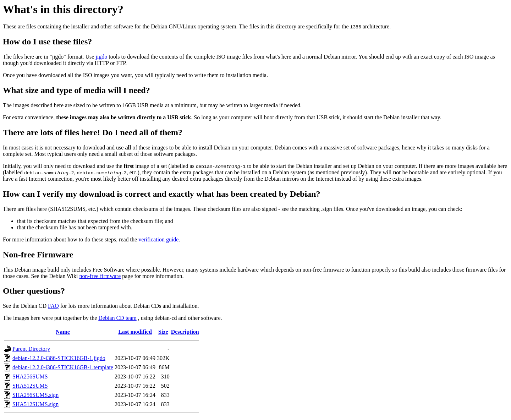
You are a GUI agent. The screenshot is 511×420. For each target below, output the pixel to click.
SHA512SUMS (30, 386)
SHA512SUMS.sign (35, 404)
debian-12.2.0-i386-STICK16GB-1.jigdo (59, 358)
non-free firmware (100, 276)
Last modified (135, 332)
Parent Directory (31, 349)
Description (185, 332)
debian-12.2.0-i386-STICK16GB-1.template (63, 367)
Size (163, 332)
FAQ (53, 306)
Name (63, 332)
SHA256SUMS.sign (35, 395)
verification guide (158, 239)
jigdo (101, 57)
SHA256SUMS (30, 377)
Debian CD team (117, 318)
